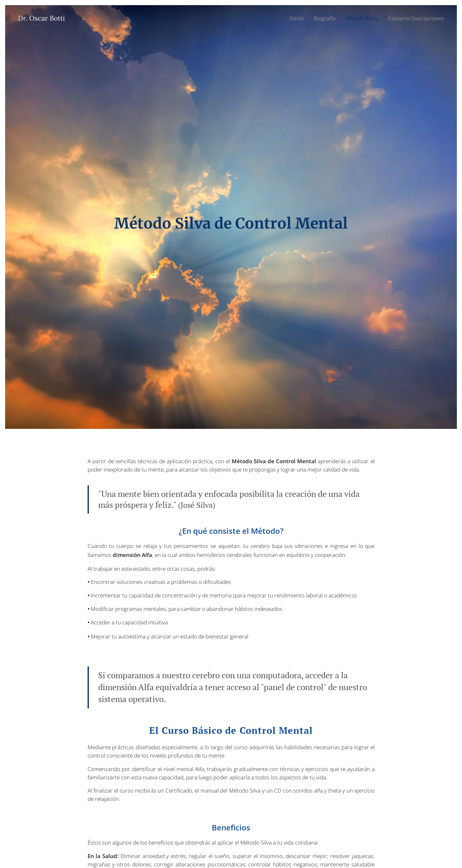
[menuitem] (296, 18)
